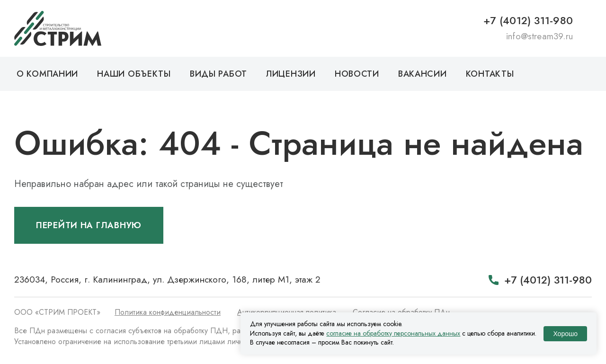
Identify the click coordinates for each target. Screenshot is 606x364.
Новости (357, 74)
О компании (47, 74)
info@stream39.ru (539, 36)
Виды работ (218, 74)
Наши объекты (134, 74)
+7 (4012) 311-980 (528, 20)
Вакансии (423, 74)
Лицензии (291, 74)
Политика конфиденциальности (168, 312)
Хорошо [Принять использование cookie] (565, 334)
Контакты (490, 74)
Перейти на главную (89, 225)
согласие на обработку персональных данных (393, 333)
